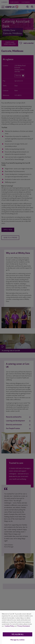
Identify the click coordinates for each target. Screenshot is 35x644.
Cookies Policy (9, 626)
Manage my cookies (17, 640)
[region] (17, 627)
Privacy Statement (24, 626)
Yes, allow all (18, 634)
